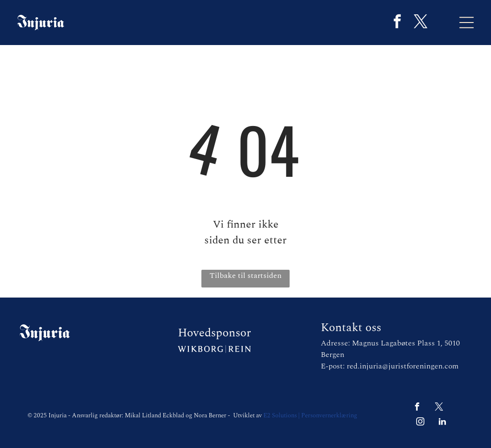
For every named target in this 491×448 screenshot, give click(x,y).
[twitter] (421, 23)
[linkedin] (443, 423)
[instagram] (421, 423)
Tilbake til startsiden (245, 276)
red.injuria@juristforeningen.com (403, 366)
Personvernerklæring (329, 415)
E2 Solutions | (281, 415)
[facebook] (397, 23)
